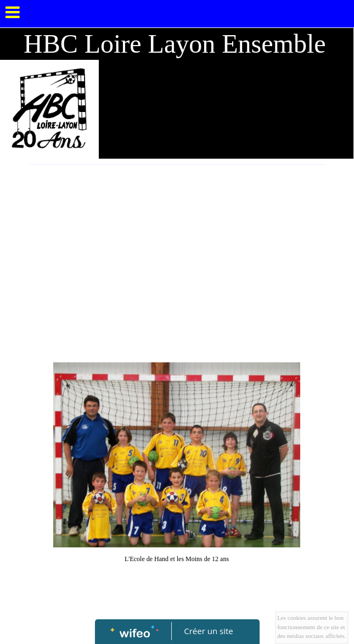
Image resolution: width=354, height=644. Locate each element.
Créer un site (208, 631)
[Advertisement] (177, 247)
